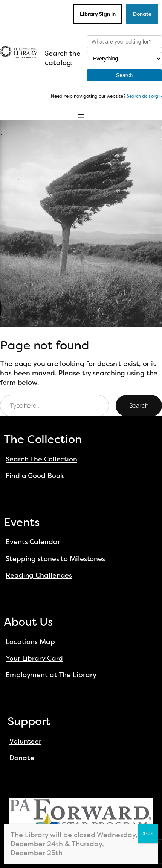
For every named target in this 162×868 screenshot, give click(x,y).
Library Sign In (98, 14)
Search (139, 405)
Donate (142, 14)
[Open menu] (81, 116)
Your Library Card (34, 658)
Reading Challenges (39, 575)
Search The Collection (41, 459)
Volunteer (25, 741)
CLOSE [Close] (148, 833)
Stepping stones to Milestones (55, 559)
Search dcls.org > (144, 96)
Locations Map (30, 642)
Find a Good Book (35, 476)
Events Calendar (33, 542)
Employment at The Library (51, 675)
